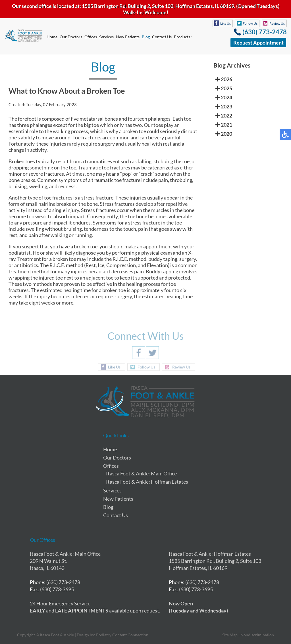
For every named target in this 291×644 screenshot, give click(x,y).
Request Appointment (258, 43)
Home (52, 37)
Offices (91, 37)
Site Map (230, 635)
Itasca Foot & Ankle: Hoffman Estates (147, 482)
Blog (146, 37)
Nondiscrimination (257, 635)
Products (182, 37)
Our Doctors (71, 37)
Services (106, 37)
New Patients (128, 37)
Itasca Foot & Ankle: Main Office (141, 473)
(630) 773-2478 (265, 32)
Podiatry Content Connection (122, 635)
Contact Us (162, 37)
